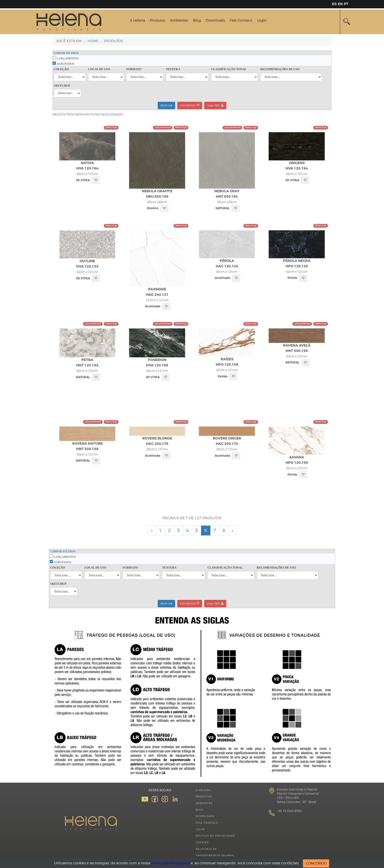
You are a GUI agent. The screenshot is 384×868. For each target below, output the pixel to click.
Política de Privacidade (215, 836)
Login (262, 20)
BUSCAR (166, 105)
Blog (197, 20)
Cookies (202, 842)
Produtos (157, 20)
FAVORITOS (190, 105)
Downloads (215, 20)
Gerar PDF (215, 105)
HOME (93, 41)
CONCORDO (316, 863)
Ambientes (179, 20)
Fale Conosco (241, 20)
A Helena (137, 20)
